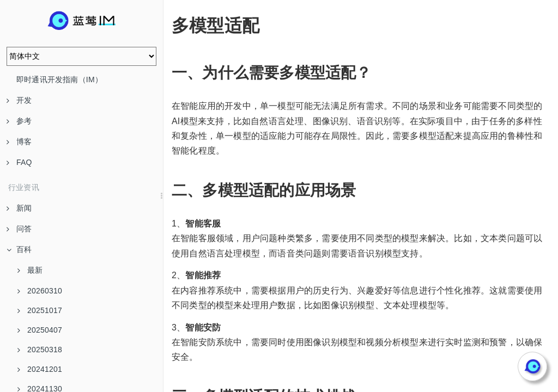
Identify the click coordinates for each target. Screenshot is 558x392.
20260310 (40, 291)
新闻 (19, 208)
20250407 (40, 330)
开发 (19, 100)
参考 (19, 121)
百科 (19, 249)
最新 (30, 270)
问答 (19, 229)
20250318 (40, 350)
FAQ (19, 162)
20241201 (40, 369)
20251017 (40, 310)
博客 (19, 142)
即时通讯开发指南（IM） (59, 79)
